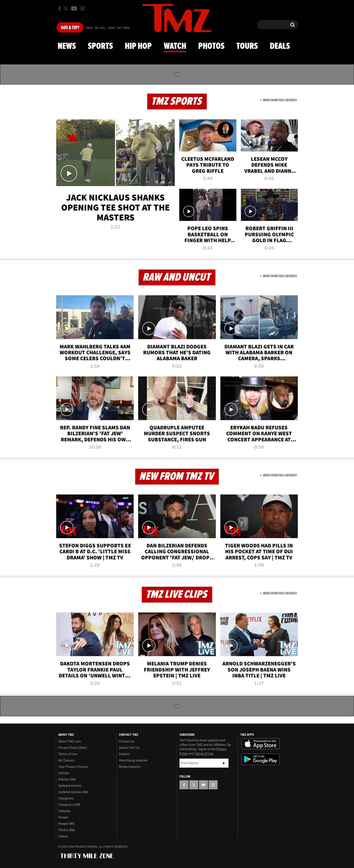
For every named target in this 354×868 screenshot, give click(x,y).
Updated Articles (70, 786)
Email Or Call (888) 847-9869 (108, 28)
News (67, 46)
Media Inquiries (130, 767)
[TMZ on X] (66, 8)
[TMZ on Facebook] (59, 8)
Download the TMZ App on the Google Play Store (261, 759)
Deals (280, 46)
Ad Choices (66, 760)
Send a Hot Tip (129, 748)
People (63, 817)
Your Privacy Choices (73, 767)
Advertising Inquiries (133, 760)
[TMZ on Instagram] (83, 8)
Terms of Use (68, 754)
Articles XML (67, 779)
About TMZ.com (70, 741)
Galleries (64, 811)
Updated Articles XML (73, 792)
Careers (124, 754)
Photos (211, 46)
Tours (247, 46)
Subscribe (224, 763)
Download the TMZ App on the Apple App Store (261, 744)
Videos (63, 836)
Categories (66, 798)
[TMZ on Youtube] (74, 8)
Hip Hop (138, 46)
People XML (67, 824)
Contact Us (127, 741)
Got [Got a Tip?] (70, 28)
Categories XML (69, 805)
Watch (175, 46)
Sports (100, 46)
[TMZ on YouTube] (203, 785)
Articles (64, 773)
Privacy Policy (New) (73, 748)
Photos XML (67, 830)
